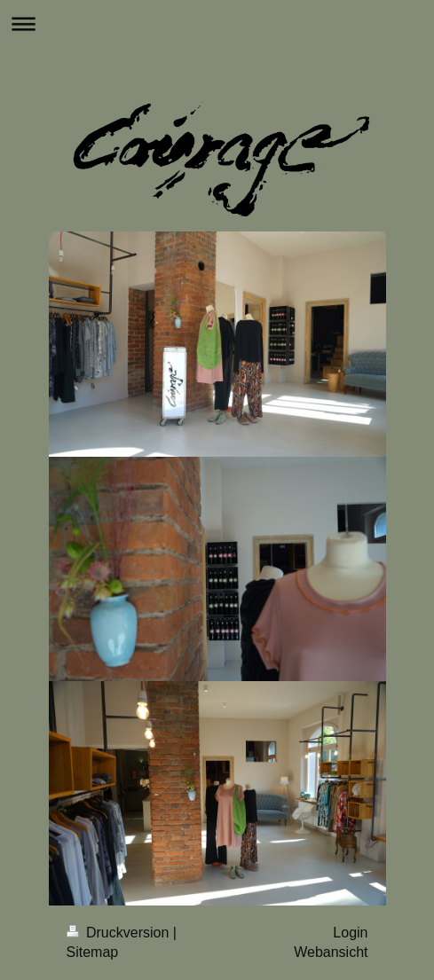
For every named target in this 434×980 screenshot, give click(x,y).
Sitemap (93, 952)
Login (350, 933)
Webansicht (331, 952)
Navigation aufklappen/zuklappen (217, 24)
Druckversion (120, 933)
